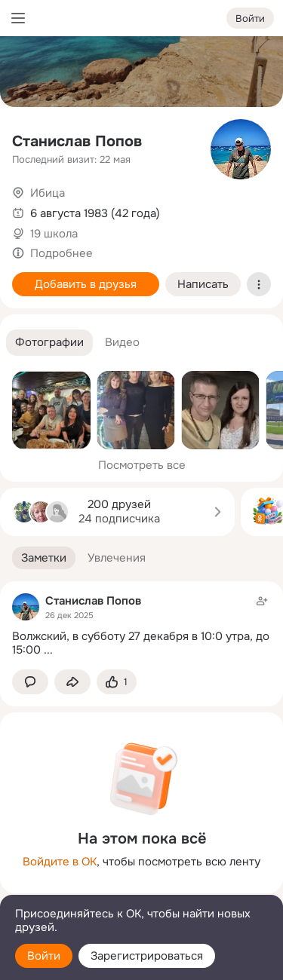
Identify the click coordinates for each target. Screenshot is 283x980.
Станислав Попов (77, 141)
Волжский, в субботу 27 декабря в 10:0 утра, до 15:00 (141, 643)
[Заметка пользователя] (141, 626)
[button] (49, 343)
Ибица (48, 193)
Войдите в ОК (60, 862)
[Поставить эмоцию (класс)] (117, 682)
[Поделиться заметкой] (72, 682)
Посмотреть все (142, 465)
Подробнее (62, 253)
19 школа (54, 234)
